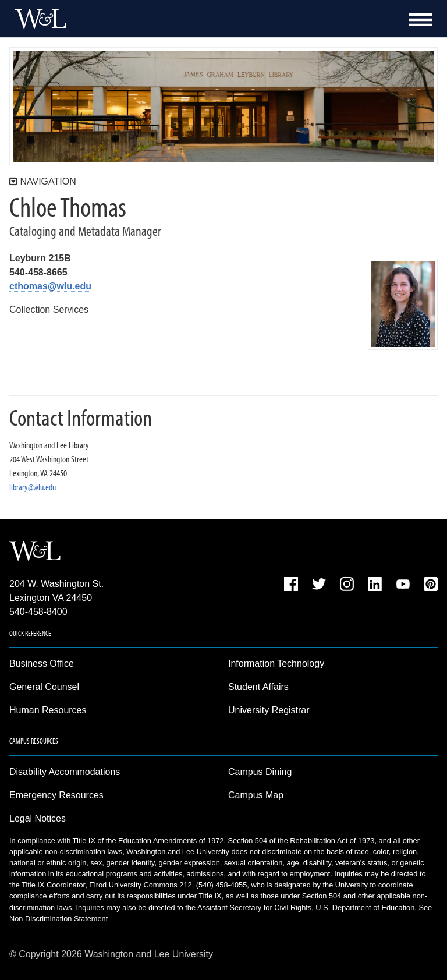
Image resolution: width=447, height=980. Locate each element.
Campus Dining (260, 772)
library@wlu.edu (33, 487)
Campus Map (256, 795)
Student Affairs (258, 687)
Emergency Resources (56, 795)
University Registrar (269, 710)
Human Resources (48, 710)
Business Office (42, 664)
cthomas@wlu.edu (50, 286)
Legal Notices (38, 818)
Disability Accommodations (65, 772)
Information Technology (276, 664)
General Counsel (44, 687)
